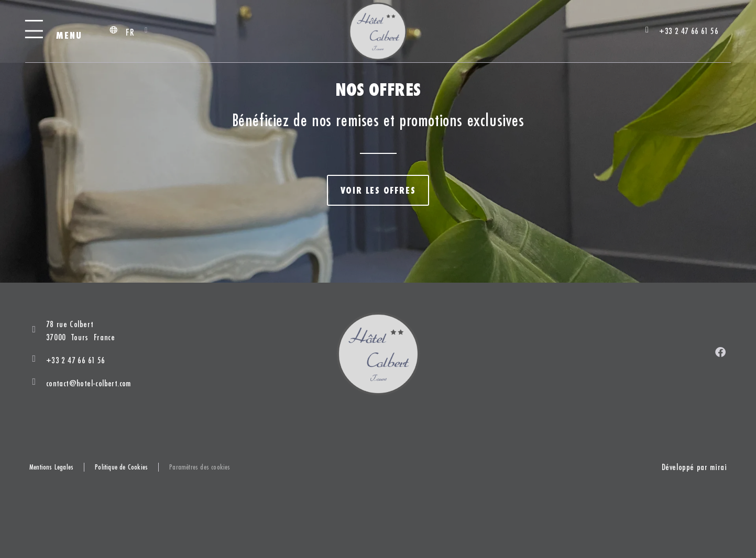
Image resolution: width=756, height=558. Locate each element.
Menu (69, 35)
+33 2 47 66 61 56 (76, 360)
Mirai (718, 467)
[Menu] (34, 31)
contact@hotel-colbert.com (89, 383)
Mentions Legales (51, 467)
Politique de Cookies (121, 467)
